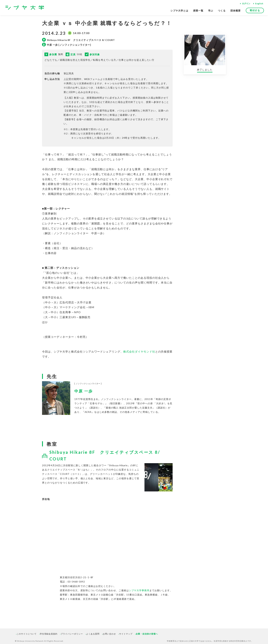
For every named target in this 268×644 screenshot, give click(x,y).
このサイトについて (27, 634)
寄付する (255, 10)
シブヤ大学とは (179, 11)
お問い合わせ (109, 634)
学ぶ (211, 11)
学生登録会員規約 (49, 634)
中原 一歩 (84, 391)
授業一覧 (198, 11)
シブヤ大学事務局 (139, 590)
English (259, 4)
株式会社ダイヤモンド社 (139, 351)
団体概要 (236, 11)
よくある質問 (93, 634)
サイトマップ (126, 634)
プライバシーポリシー (72, 634)
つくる (222, 11)
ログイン (246, 4)
